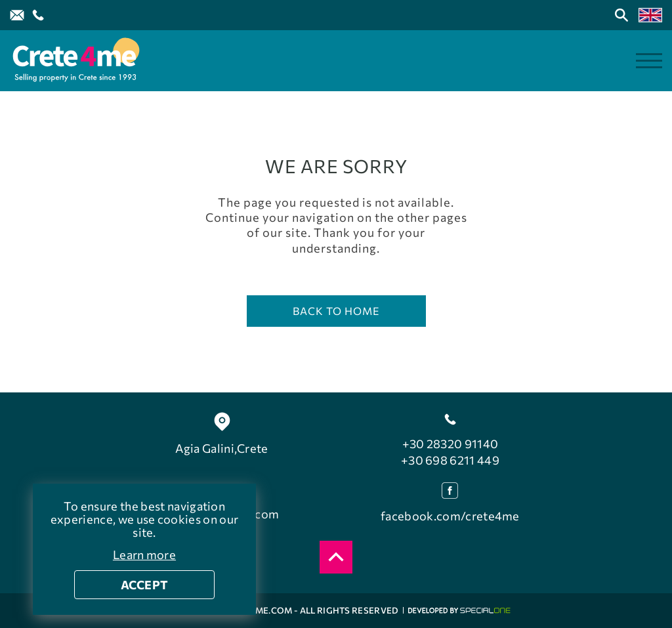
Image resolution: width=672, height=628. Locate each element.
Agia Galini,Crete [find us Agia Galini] (221, 448)
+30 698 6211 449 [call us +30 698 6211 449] (450, 460)
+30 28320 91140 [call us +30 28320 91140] (451, 444)
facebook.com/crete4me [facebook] (450, 516)
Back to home (336, 311)
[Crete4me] (75, 61)
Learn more (144, 555)
